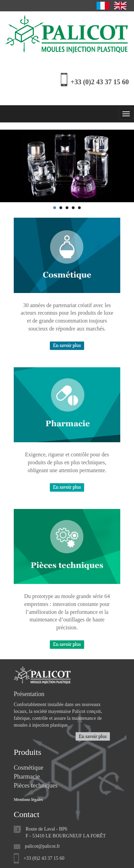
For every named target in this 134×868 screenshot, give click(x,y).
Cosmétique (29, 768)
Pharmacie (27, 777)
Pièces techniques (36, 785)
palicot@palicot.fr (43, 846)
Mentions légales (28, 800)
